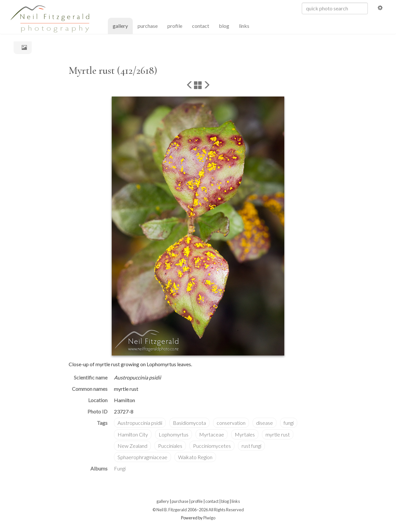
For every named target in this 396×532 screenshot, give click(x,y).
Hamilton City (133, 434)
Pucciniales (170, 446)
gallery (123, 25)
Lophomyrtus (174, 434)
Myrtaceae (212, 434)
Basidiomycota (189, 423)
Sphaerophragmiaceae (142, 457)
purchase (148, 26)
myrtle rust (278, 434)
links (244, 26)
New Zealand (132, 446)
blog (224, 26)
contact (201, 26)
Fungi (120, 468)
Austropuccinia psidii (140, 423)
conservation (231, 423)
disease (265, 423)
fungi (289, 423)
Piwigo (209, 518)
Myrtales (245, 434)
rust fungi (251, 446)
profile (175, 26)
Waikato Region (195, 457)
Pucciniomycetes (212, 446)
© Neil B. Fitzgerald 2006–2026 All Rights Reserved (198, 510)
